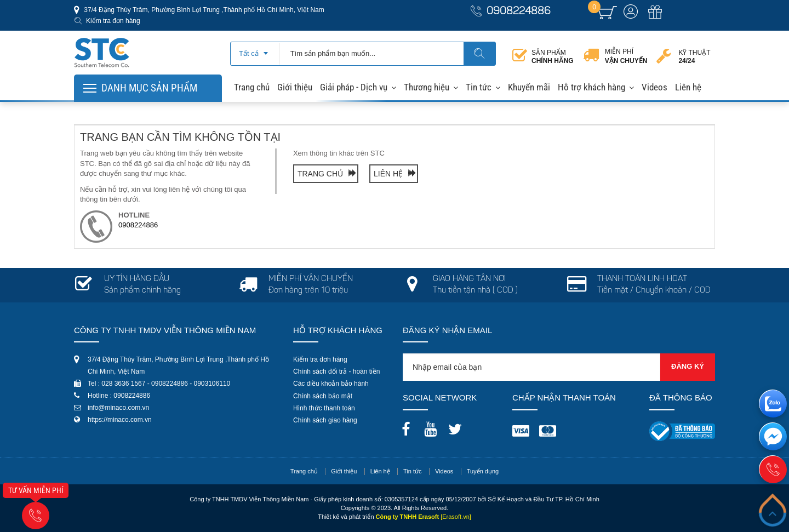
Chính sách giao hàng (325, 420)
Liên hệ (688, 87)
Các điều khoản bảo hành (331, 384)
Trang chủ (252, 87)
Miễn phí (626, 56)
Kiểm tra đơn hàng (113, 21)
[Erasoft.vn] (456, 517)
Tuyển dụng (483, 471)
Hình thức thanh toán (324, 408)
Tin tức (479, 87)
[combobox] (255, 50)
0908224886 (519, 12)
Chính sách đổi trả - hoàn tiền (336, 371)
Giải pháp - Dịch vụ (354, 87)
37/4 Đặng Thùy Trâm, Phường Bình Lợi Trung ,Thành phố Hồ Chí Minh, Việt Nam (203, 10)
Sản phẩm (553, 57)
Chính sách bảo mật (323, 396)
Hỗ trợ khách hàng (591, 87)
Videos (654, 87)
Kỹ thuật (694, 57)
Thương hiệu (427, 87)
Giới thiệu (295, 87)
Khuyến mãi (529, 87)
